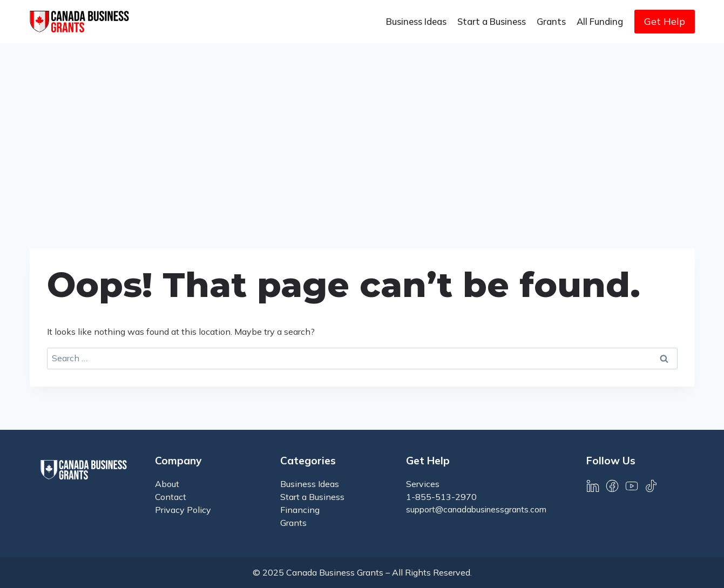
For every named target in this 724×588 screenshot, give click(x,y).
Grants (551, 21)
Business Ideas (416, 21)
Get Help (665, 21)
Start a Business (492, 21)
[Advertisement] (362, 124)
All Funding (600, 21)
